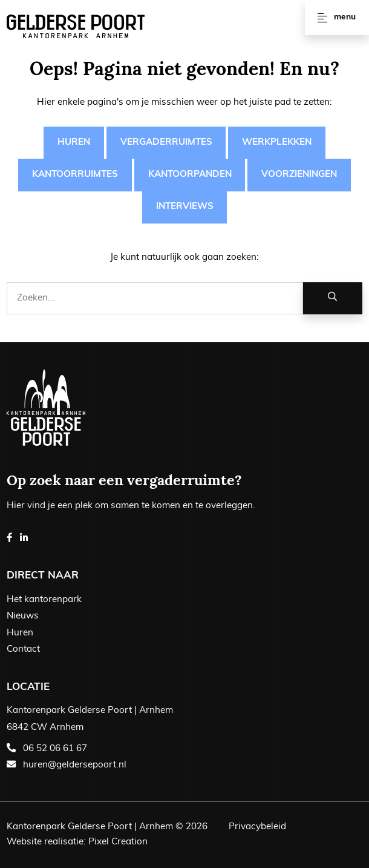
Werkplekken (277, 143)
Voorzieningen (299, 175)
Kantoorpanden (190, 175)
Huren (74, 143)
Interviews (185, 207)
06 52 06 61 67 (55, 749)
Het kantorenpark (44, 600)
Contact (23, 650)
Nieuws (23, 616)
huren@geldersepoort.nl (75, 765)
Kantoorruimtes (75, 175)
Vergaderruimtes (166, 143)
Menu (337, 18)
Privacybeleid (257, 827)
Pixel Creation (118, 842)
